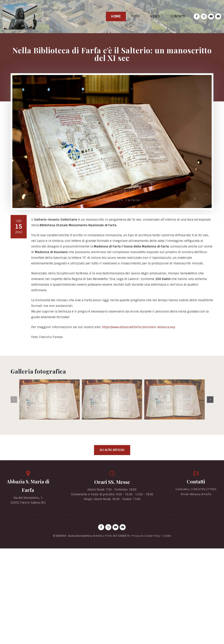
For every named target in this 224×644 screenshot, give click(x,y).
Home (116, 16)
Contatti (178, 16)
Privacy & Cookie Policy (146, 536)
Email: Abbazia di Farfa (196, 494)
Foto (135, 16)
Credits (167, 536)
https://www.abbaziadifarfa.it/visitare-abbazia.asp (139, 327)
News (155, 16)
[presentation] (14, 400)
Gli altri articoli (112, 450)
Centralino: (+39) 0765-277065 (196, 489)
